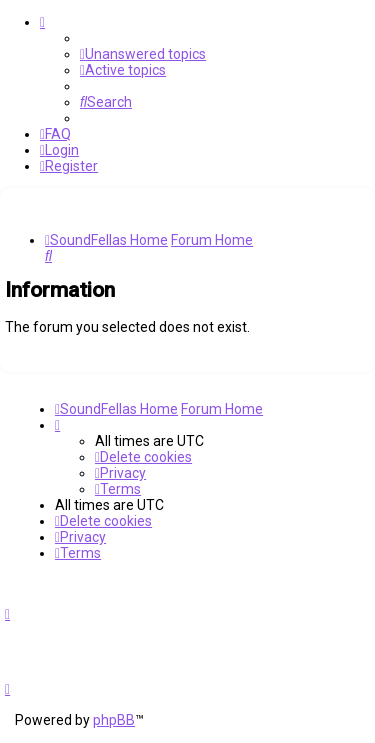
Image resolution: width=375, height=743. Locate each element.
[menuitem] (143, 54)
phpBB (114, 720)
